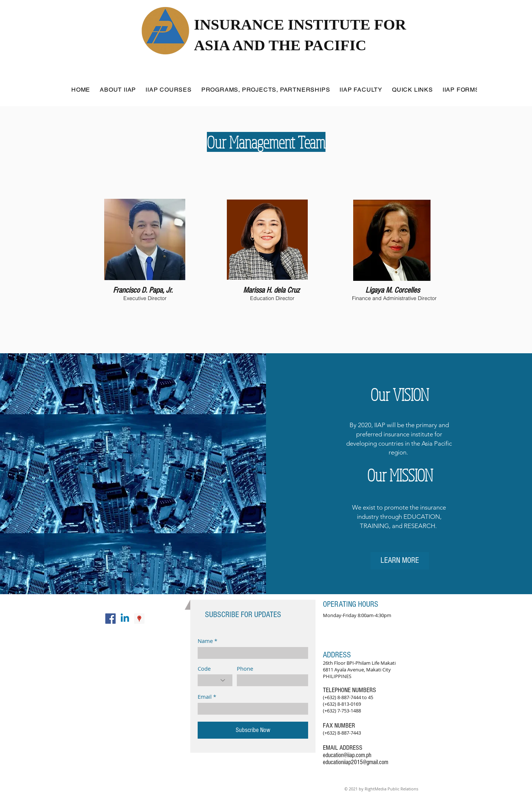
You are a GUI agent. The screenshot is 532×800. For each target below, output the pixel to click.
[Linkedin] (125, 619)
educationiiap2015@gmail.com (356, 762)
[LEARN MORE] (400, 561)
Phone (245, 669)
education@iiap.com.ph (347, 755)
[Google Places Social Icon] (139, 619)
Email (205, 697)
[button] (118, 90)
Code (204, 669)
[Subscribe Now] (253, 730)
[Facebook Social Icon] (110, 619)
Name (205, 641)
